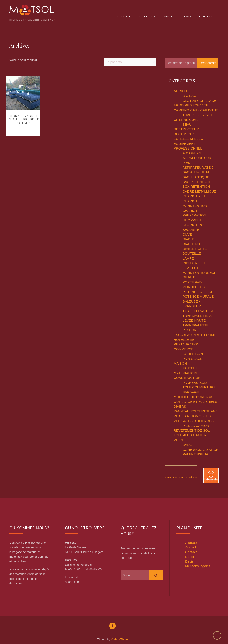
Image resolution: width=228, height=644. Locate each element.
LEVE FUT (191, 268)
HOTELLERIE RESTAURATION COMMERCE (186, 344)
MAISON (180, 363)
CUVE (187, 234)
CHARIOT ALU (194, 196)
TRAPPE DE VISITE (198, 115)
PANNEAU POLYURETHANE (196, 411)
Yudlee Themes (121, 639)
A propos (147, 16)
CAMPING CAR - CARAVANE (196, 110)
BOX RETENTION (196, 186)
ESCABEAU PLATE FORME (195, 335)
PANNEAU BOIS (195, 383)
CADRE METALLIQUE (199, 191)
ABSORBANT (193, 153)
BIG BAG (189, 96)
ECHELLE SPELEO (188, 139)
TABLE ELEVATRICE (198, 311)
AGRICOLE (182, 91)
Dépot (190, 557)
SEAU (187, 124)
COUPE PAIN (193, 354)
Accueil (124, 16)
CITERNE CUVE (186, 120)
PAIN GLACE (192, 359)
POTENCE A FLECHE (199, 292)
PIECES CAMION (196, 426)
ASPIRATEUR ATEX (198, 167)
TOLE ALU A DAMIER (190, 435)
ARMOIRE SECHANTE (191, 105)
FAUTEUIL (191, 368)
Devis (187, 16)
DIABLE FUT (192, 244)
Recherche (208, 63)
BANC (187, 445)
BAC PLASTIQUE (196, 177)
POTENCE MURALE (198, 296)
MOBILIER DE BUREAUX (193, 397)
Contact (207, 16)
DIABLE (188, 239)
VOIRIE (179, 440)
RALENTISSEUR (195, 454)
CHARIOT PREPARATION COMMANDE (194, 215)
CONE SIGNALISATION (201, 450)
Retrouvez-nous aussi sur (181, 477)
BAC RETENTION (196, 182)
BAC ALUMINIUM (196, 172)
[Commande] (130, 62)
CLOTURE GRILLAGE (199, 101)
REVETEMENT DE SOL (192, 430)
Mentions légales (198, 566)
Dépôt (169, 16)
